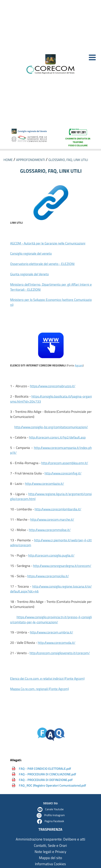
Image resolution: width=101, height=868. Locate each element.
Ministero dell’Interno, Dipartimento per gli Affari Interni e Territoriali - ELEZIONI (51, 287)
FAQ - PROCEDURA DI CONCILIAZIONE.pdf (47, 774)
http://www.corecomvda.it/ (57, 643)
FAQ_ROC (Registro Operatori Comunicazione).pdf (52, 785)
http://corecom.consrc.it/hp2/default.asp (57, 437)
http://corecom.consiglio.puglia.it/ (51, 555)
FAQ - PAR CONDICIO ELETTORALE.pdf (45, 769)
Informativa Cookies (50, 864)
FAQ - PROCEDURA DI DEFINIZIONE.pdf (46, 780)
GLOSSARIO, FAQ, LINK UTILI (68, 160)
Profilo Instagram (54, 815)
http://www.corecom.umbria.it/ (51, 632)
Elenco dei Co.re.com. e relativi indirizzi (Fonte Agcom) (47, 678)
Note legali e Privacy (50, 852)
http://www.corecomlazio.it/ (44, 483)
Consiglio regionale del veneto (31, 253)
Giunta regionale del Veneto (29, 274)
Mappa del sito (51, 858)
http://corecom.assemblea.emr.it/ (65, 463)
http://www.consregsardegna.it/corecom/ (62, 566)
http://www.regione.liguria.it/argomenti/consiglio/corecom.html (51, 496)
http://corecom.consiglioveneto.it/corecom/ (60, 653)
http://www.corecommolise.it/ (50, 530)
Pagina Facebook (54, 821)
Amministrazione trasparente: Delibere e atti (51, 839)
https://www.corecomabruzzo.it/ (53, 386)
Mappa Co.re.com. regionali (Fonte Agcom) (39, 689)
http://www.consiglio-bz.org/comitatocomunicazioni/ (51, 427)
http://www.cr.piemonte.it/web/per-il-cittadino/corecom (51, 543)
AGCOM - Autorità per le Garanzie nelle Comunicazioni (48, 243)
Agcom (79, 365)
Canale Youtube (54, 809)
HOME (8, 160)
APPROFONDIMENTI (31, 160)
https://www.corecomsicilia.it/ (48, 576)
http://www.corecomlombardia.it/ (58, 509)
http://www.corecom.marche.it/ (52, 519)
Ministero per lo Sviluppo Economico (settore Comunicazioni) (51, 302)
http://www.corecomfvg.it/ (63, 473)
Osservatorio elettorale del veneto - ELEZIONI (42, 264)
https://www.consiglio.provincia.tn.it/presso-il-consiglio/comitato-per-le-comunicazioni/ (51, 619)
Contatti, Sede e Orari (50, 845)
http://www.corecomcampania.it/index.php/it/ (51, 450)
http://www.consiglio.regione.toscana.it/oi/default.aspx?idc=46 (51, 589)
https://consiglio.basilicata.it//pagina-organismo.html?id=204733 (51, 399)
